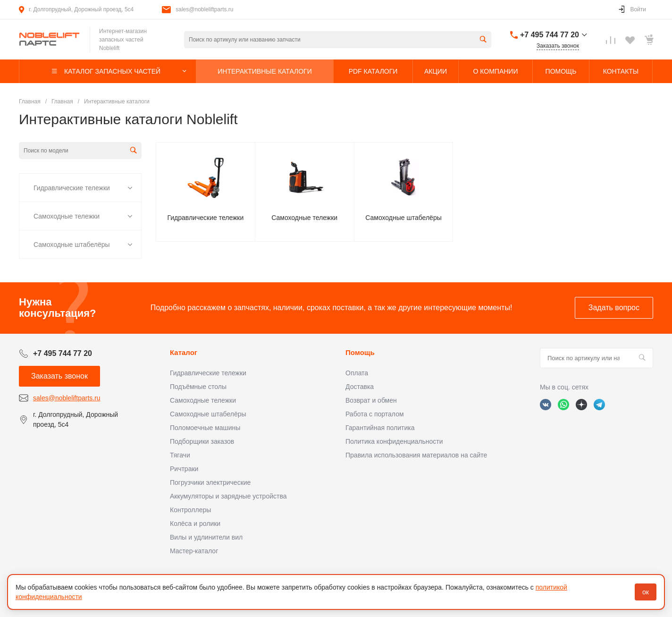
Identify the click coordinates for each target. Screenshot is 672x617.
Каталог (184, 352)
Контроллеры (190, 510)
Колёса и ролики (195, 524)
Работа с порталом (375, 414)
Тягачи (180, 455)
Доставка (360, 387)
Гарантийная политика (380, 428)
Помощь (360, 352)
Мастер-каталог (194, 551)
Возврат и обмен (371, 400)
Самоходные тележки (67, 216)
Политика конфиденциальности (394, 441)
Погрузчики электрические (210, 482)
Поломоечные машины (205, 428)
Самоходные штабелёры (72, 245)
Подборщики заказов (202, 441)
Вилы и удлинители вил (206, 537)
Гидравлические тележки (72, 188)
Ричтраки (184, 469)
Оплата (357, 373)
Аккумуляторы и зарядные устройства (228, 496)
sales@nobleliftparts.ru (204, 9)
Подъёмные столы (198, 387)
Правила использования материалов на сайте (416, 455)
